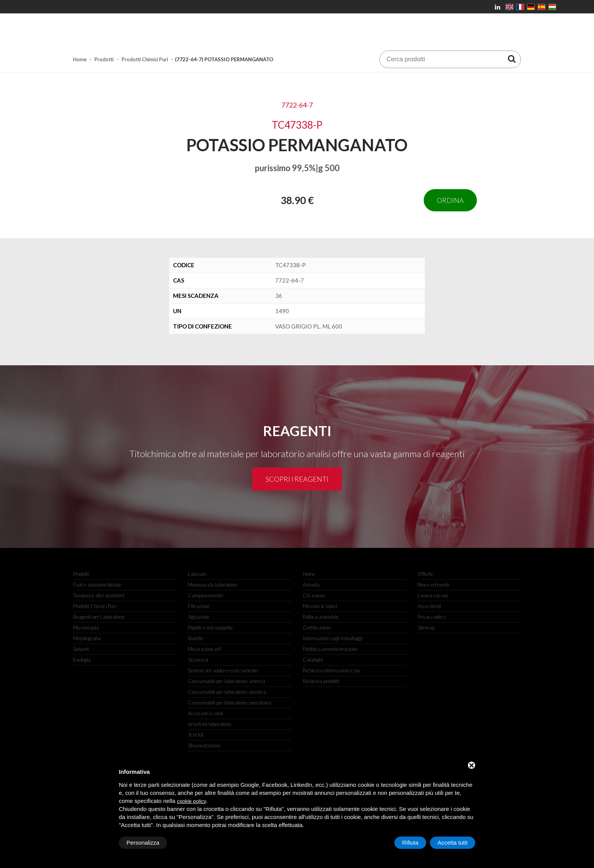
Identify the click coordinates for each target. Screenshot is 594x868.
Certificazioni (317, 628)
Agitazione (199, 617)
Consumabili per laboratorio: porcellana (229, 703)
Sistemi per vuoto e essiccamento (223, 670)
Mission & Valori (320, 606)
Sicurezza (198, 660)
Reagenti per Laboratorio (99, 617)
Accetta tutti (452, 843)
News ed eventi (433, 585)
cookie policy (191, 801)
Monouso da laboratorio (213, 585)
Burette (196, 638)
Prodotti (104, 59)
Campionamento (206, 595)
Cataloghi (313, 660)
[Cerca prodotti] (512, 59)
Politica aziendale (321, 617)
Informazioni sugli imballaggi (333, 638)
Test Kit (196, 735)
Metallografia (87, 638)
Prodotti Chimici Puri (145, 59)
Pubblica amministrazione (330, 649)
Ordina (450, 200)
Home (80, 59)
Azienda (311, 585)
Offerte (425, 574)
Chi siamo (314, 595)
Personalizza (143, 843)
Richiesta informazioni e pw (332, 670)
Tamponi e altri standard (99, 595)
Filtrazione (199, 606)
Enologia (82, 660)
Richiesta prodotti (321, 681)
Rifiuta (410, 843)
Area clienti (429, 606)
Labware (197, 574)
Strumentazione (204, 745)
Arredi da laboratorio (210, 724)
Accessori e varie (206, 713)
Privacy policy (432, 617)
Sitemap (426, 628)
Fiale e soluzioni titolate (97, 585)
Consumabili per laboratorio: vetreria (227, 681)
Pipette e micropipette (210, 628)
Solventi (81, 649)
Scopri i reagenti (297, 479)
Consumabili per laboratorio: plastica (227, 692)
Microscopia (86, 628)
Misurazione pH (205, 649)
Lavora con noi (433, 595)
